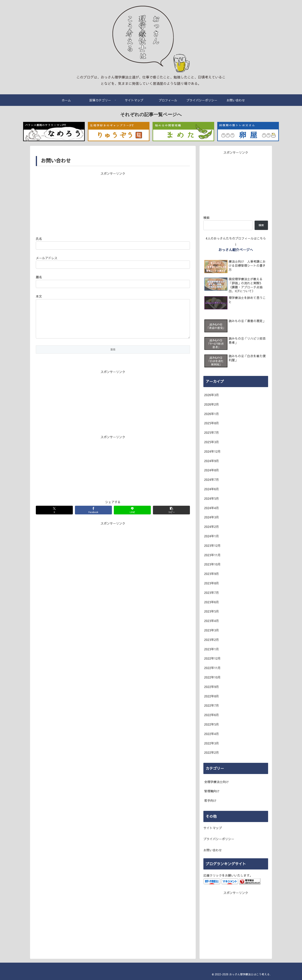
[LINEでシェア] (132, 518)
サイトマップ (213, 828)
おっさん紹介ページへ (236, 250)
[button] (171, 518)
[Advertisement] (113, 203)
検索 (206, 218)
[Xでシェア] (54, 518)
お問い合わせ (213, 850)
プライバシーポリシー (219, 839)
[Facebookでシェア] (93, 518)
